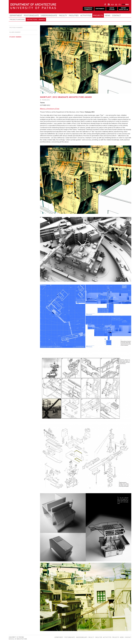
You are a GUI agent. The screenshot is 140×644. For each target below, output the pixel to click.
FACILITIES (74, 15)
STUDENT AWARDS (15, 37)
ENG (127, 4)
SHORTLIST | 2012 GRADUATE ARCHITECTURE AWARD (66, 97)
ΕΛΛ (124, 4)
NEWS (108, 15)
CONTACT (116, 15)
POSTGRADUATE (31, 15)
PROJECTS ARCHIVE (17, 19)
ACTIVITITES (86, 15)
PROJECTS (98, 15)
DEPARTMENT (16, 15)
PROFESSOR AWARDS (16, 28)
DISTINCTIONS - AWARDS (36, 19)
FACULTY (63, 15)
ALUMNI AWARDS (15, 32)
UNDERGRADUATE (49, 15)
